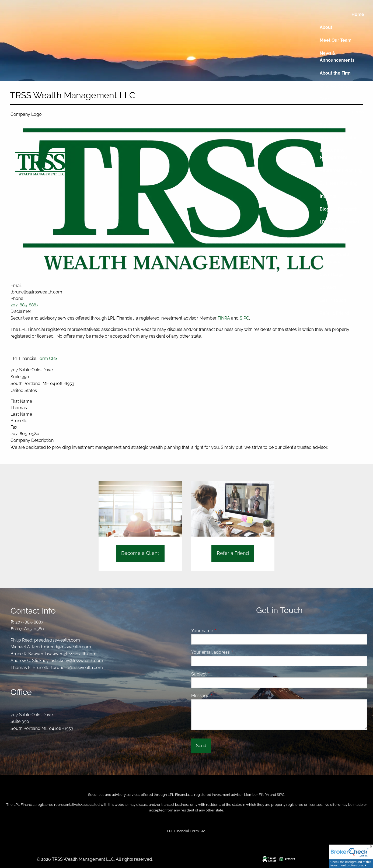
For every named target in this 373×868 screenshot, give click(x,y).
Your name (223, 631)
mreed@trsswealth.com (67, 647)
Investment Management (334, 154)
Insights (328, 196)
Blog (325, 209)
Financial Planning (339, 138)
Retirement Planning (341, 170)
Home (358, 14)
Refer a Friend (334, 313)
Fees (325, 99)
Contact (328, 287)
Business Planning (339, 183)
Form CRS (47, 358)
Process (356, 112)
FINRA (264, 795)
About (326, 27)
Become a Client (140, 553)
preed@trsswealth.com (57, 640)
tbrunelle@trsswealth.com (77, 668)
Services (329, 125)
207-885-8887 (29, 622)
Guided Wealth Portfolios (335, 258)
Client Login (332, 274)
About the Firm (335, 73)
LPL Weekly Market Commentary (340, 225)
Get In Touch (333, 300)
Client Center (334, 242)
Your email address (231, 652)
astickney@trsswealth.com (77, 661)
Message (221, 696)
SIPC (281, 795)
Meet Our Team (336, 40)
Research (348, 209)
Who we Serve (335, 86)
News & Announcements (337, 57)
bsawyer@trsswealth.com (71, 654)
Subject (220, 674)
